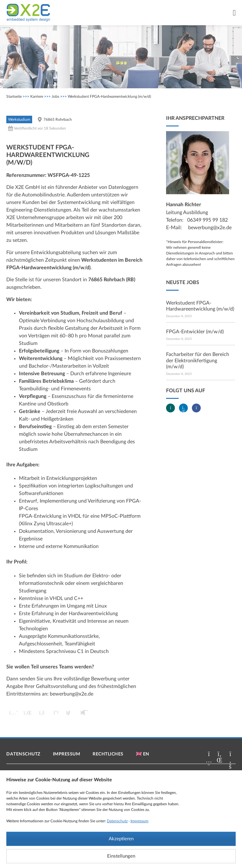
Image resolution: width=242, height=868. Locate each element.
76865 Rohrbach (58, 119)
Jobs (55, 96)
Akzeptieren (121, 839)
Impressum (139, 821)
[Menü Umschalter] (234, 13)
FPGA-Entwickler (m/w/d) (195, 332)
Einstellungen (121, 856)
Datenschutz (117, 821)
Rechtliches (108, 754)
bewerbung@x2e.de (72, 694)
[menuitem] (143, 754)
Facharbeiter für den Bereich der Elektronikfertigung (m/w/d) (198, 360)
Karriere (37, 96)
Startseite (14, 96)
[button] (13, 713)
